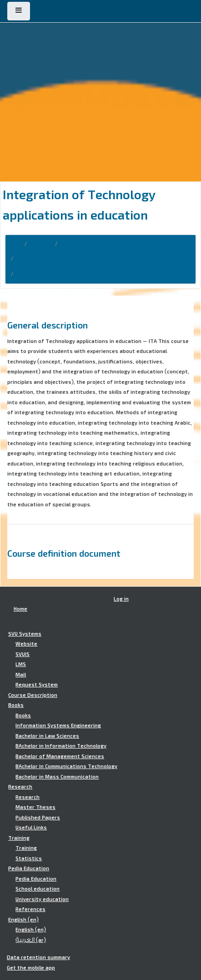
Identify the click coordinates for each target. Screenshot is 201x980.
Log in (121, 599)
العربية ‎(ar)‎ (31, 940)
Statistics (29, 858)
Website (26, 644)
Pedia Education (29, 868)
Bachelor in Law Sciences (47, 736)
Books (16, 705)
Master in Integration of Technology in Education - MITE (90, 259)
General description (48, 325)
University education (42, 899)
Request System (37, 685)
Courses (41, 244)
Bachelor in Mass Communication (57, 777)
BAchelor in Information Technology (61, 746)
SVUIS (23, 654)
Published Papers (38, 818)
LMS (21, 664)
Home (14, 244)
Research (20, 787)
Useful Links (31, 828)
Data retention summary (38, 957)
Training (19, 838)
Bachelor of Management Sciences (60, 756)
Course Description (85, 244)
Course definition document (64, 553)
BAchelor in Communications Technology (66, 766)
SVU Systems (25, 634)
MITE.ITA (28, 274)
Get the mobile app (31, 968)
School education (38, 889)
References (30, 909)
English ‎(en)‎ (23, 920)
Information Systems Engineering (58, 725)
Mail (21, 675)
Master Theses (35, 807)
